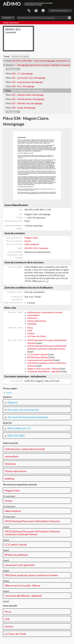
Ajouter (9, 393)
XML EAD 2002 (15, 436)
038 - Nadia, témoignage (24, 108)
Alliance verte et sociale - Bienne (43, 369)
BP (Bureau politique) (38, 357)
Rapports (11, 402)
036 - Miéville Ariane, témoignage (28, 99)
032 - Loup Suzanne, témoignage (27, 82)
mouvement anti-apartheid (40, 360)
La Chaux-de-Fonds (37, 336)
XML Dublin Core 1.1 (17, 428)
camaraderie (33, 315)
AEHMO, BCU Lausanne (36, 248)
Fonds (7, 56)
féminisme (32, 318)
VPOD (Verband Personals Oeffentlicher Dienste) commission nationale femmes (47, 347)
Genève (31, 333)
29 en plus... (13, 69)
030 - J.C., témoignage (22, 73)
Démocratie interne (37, 321)
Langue (36, 11)
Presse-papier (29, 11)
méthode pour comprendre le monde (45, 312)
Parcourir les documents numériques (26, 417)
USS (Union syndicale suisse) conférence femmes (31, 575)
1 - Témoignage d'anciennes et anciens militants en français (42, 65)
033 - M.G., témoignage (23, 86)
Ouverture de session (59, 11)
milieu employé (32, 244)
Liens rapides (43, 11)
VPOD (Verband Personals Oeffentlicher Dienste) (32, 521)
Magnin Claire (31, 238)
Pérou (30, 328)
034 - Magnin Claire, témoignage (27, 90)
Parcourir (7, 18)
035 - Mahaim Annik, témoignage (28, 95)
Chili (30, 330)
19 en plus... (13, 112)
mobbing (32, 324)
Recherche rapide (20, 56)
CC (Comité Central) (37, 354)
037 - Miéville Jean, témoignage (27, 103)
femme (28, 241)
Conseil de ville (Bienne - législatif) (44, 371)
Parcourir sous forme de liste (22, 410)
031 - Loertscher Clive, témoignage (29, 78)
